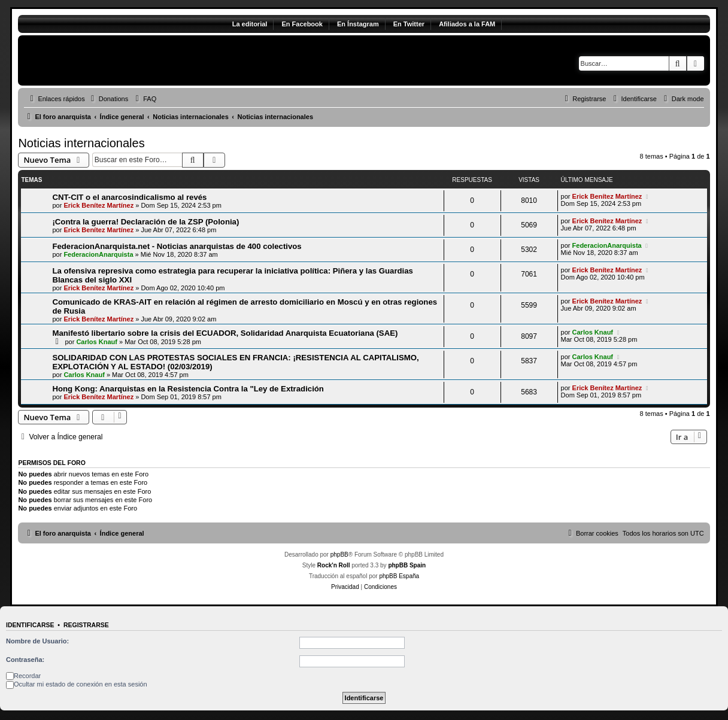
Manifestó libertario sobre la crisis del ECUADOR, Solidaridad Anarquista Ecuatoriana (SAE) (225, 333)
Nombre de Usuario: (37, 641)
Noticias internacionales (81, 143)
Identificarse (30, 625)
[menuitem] (108, 99)
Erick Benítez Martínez (98, 205)
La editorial (250, 24)
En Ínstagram (358, 24)
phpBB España (399, 576)
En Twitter (409, 24)
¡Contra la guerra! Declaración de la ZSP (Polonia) (145, 222)
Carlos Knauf (96, 342)
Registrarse (86, 625)
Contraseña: (25, 660)
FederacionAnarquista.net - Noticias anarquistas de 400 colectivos (177, 246)
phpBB (339, 555)
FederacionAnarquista (98, 254)
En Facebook (302, 24)
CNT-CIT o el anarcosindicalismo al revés (129, 197)
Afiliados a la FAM (467, 24)
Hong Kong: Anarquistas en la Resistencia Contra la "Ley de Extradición (188, 389)
